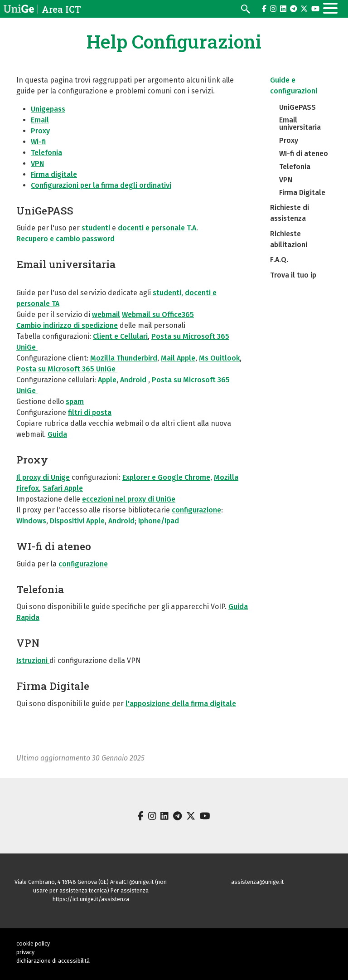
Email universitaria (66, 264)
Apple (107, 380)
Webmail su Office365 (158, 314)
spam (75, 402)
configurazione (196, 510)
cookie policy (33, 943)
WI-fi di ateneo (54, 546)
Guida (57, 434)
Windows (31, 521)
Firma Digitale (53, 686)
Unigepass (48, 109)
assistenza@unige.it (257, 882)
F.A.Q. (279, 260)
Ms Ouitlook (219, 358)
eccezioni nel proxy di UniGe (129, 499)
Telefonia (46, 153)
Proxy (40, 131)
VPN (37, 163)
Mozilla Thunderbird (124, 358)
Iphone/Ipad (158, 521)
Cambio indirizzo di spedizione (67, 325)
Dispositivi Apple (77, 521)
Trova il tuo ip (293, 275)
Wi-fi (38, 142)
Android (133, 380)
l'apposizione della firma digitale (181, 704)
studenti (96, 228)
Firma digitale (54, 174)
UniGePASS (45, 210)
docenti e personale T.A (157, 228)
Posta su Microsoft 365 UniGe (67, 369)
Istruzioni (33, 661)
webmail (106, 314)
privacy (25, 952)
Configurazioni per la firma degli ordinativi (101, 185)
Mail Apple (178, 358)
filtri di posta (90, 412)
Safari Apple (63, 488)
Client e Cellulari (120, 336)
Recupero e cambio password (65, 239)
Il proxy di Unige (43, 477)
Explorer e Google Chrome (166, 477)
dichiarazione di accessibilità (53, 961)
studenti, (168, 293)
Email (40, 120)
